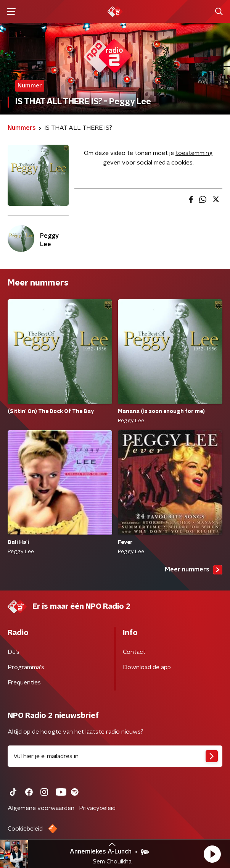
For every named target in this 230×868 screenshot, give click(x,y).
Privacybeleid (97, 808)
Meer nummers (194, 570)
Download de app (147, 667)
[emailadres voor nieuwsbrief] (115, 756)
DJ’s (14, 652)
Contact (134, 652)
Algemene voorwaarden (41, 808)
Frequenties (24, 682)
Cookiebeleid (25, 829)
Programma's (26, 667)
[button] (212, 854)
